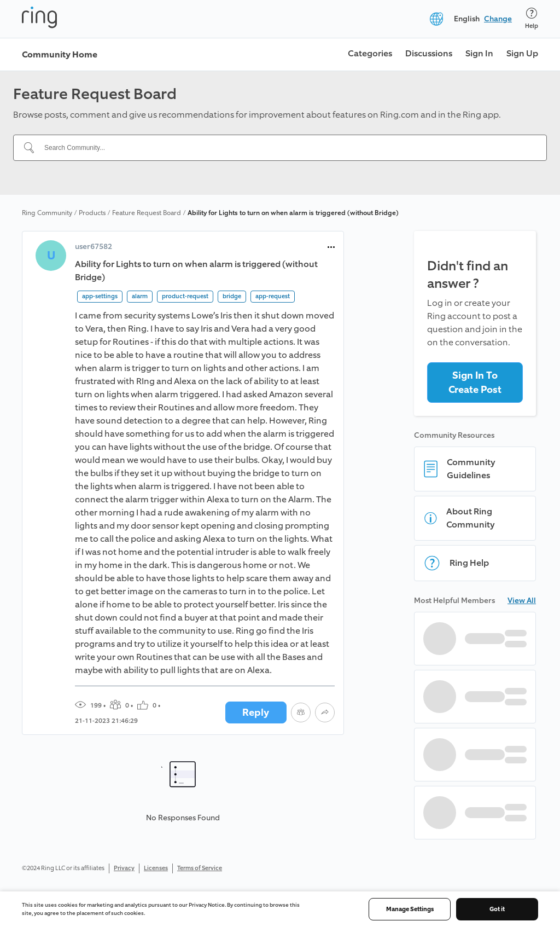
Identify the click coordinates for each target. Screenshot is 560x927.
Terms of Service (200, 868)
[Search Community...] (287, 148)
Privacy (124, 868)
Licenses (156, 868)
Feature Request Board (147, 213)
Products (92, 213)
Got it (497, 909)
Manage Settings (410, 909)
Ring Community (47, 213)
